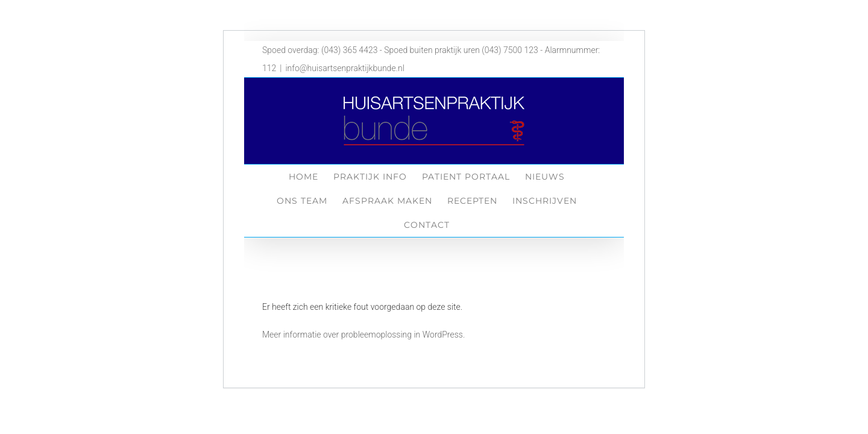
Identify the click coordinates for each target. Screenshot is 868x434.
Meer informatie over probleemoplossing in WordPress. (363, 335)
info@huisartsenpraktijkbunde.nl (344, 68)
